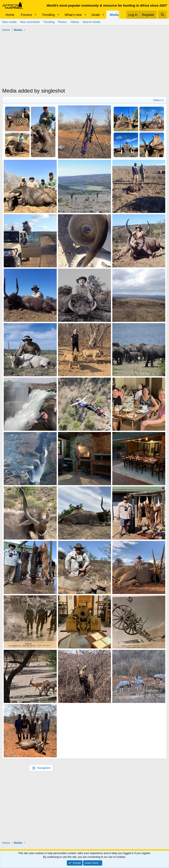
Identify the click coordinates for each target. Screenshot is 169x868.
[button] (36, 15)
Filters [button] (157, 100)
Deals (96, 15)
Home (10, 15)
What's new (73, 15)
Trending (48, 15)
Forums (26, 15)
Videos (75, 22)
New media (9, 22)
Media (114, 15)
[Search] (163, 15)
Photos (62, 22)
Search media (91, 22)
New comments (30, 22)
